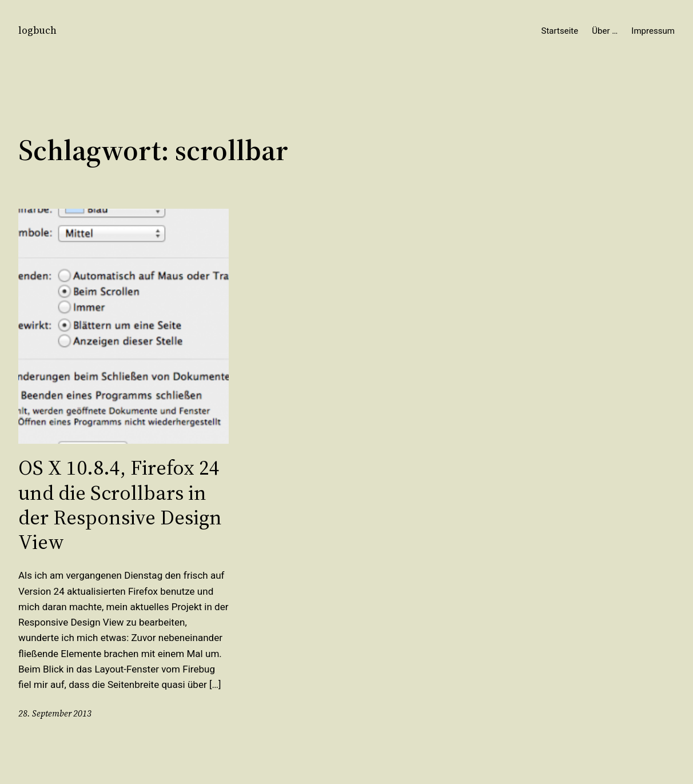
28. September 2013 (55, 713)
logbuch (37, 30)
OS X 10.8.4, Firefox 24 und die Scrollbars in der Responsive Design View (120, 505)
